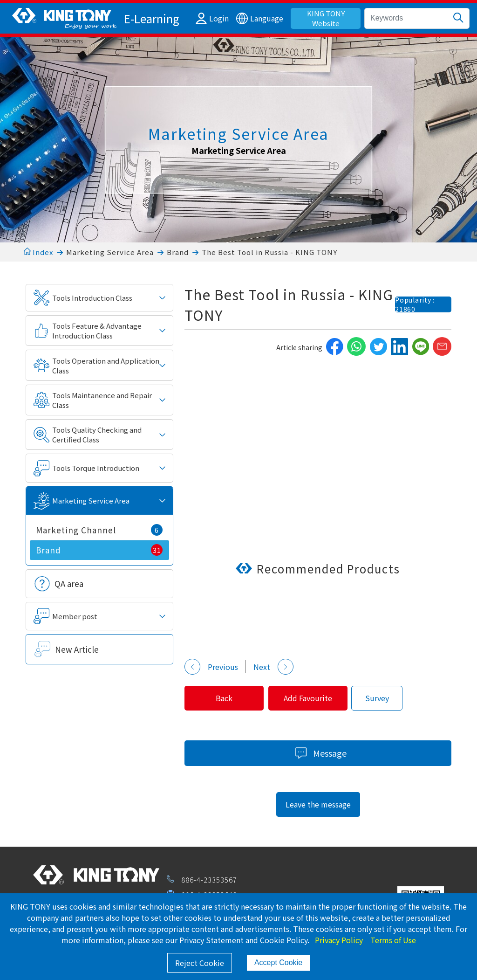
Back (226, 698)
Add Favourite (313, 698)
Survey (384, 698)
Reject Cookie (200, 963)
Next (273, 667)
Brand (178, 252)
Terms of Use (393, 940)
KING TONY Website (326, 18)
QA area (69, 583)
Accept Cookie (278, 963)
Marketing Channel (99, 530)
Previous (211, 667)
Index (38, 252)
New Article (77, 649)
